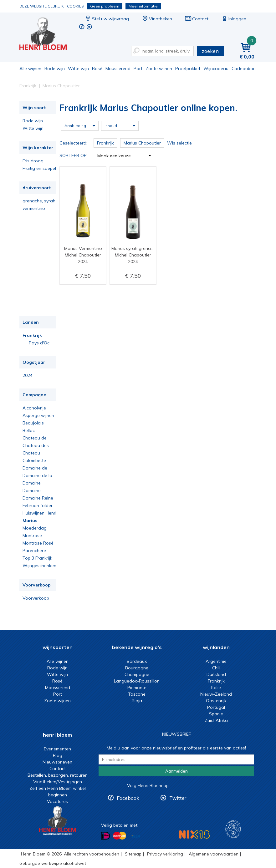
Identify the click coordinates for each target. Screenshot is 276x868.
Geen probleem (105, 6)
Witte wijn (78, 69)
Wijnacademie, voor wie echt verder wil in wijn (233, 829)
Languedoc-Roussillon (137, 681)
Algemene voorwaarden (214, 854)
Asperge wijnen (38, 415)
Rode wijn (55, 69)
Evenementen (57, 749)
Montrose (32, 536)
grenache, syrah (39, 201)
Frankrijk (32, 335)
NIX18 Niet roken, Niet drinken (194, 834)
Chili (216, 668)
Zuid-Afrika (216, 720)
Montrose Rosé (38, 543)
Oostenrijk (216, 701)
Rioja (137, 701)
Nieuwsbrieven (57, 762)
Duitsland (216, 674)
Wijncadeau (216, 69)
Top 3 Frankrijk (37, 558)
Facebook (128, 798)
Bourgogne (137, 668)
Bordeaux (137, 661)
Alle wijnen (30, 69)
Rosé (97, 69)
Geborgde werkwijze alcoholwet (53, 863)
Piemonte (137, 688)
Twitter (178, 798)
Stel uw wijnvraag (107, 19)
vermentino (34, 208)
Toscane (137, 694)
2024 (28, 375)
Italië (216, 688)
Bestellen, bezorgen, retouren (58, 775)
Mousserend (118, 69)
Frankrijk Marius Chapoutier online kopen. (47, 35)
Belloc (29, 430)
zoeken (210, 51)
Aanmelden (176, 771)
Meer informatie (143, 6)
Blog (58, 755)
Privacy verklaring (165, 854)
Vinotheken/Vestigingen (58, 782)
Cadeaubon (244, 69)
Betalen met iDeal (105, 836)
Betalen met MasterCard (120, 836)
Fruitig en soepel (39, 168)
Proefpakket (188, 69)
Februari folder (38, 505)
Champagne (137, 674)
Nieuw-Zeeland (216, 694)
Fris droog (33, 161)
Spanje (216, 714)
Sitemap (133, 854)
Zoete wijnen (159, 69)
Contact (197, 19)
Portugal (216, 707)
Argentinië (216, 661)
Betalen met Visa (135, 836)
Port (138, 69)
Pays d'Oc (39, 343)
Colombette (34, 460)
